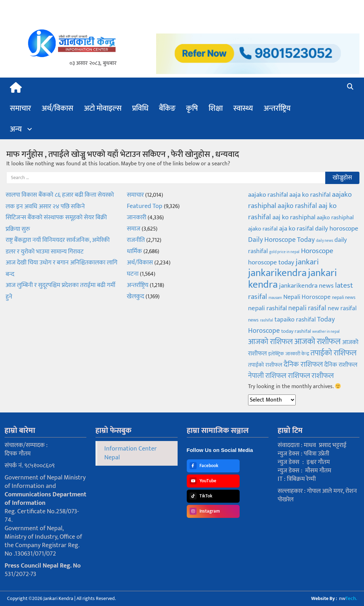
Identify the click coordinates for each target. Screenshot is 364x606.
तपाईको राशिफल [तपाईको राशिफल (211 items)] (334, 353)
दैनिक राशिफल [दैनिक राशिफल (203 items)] (303, 364)
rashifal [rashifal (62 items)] (267, 320)
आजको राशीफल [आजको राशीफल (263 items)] (317, 342)
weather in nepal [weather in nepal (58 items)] (326, 332)
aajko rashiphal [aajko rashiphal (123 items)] (335, 218)
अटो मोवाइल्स (103, 108)
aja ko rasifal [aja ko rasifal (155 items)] (296, 228)
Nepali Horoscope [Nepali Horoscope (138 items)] (307, 297)
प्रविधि (140, 108)
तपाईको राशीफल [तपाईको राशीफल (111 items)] (265, 365)
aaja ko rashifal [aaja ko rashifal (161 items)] (310, 195)
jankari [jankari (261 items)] (307, 262)
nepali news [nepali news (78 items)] (344, 298)
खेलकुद (135, 296)
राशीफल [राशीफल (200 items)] (323, 376)
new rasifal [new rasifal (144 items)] (342, 308)
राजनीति (136, 240)
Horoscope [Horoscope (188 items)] (317, 251)
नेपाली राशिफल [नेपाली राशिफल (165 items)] (267, 376)
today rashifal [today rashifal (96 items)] (296, 331)
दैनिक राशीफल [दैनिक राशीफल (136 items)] (341, 365)
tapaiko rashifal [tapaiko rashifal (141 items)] (295, 320)
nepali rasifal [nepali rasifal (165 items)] (307, 308)
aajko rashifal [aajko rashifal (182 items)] (297, 206)
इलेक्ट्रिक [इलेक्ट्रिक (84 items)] (276, 354)
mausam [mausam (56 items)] (275, 298)
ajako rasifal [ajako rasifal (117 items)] (263, 229)
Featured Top (145, 206)
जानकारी (137, 218)
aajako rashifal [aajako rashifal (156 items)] (268, 195)
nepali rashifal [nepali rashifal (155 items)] (267, 308)
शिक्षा (216, 108)
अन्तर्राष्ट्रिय (277, 108)
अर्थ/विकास (57, 108)
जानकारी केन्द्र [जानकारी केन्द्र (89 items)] (297, 354)
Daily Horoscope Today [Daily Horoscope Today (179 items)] (281, 240)
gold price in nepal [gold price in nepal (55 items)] (284, 252)
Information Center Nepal (131, 453)
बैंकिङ (167, 108)
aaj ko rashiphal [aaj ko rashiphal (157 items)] (294, 217)
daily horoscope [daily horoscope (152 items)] (337, 229)
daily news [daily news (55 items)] (325, 241)
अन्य (16, 129)
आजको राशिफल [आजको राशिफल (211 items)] (270, 342)
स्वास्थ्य (243, 108)
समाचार (20, 108)
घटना (133, 274)
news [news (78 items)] (253, 320)
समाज (134, 229)
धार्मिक (134, 251)
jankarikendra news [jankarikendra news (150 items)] (306, 286)
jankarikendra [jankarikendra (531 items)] (277, 273)
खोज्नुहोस (342, 178)
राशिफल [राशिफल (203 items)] (299, 376)
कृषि (192, 108)
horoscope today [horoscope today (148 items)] (271, 262)
